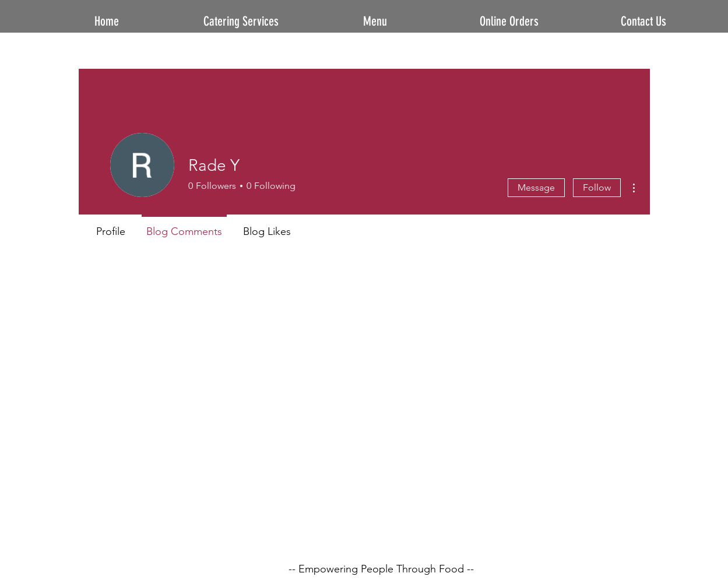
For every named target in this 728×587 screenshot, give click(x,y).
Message (536, 187)
